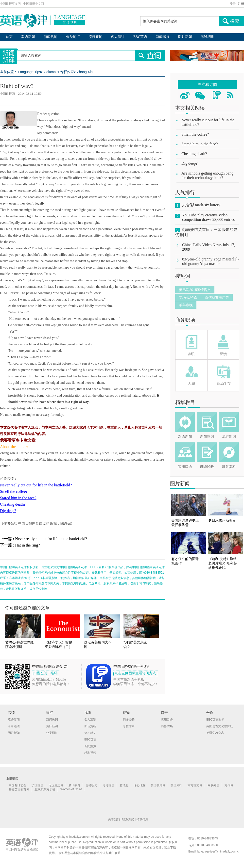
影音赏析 (229, 467)
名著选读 (14, 726)
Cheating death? (13, 504)
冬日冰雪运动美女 (222, 521)
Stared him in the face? (18, 498)
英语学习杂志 (215, 733)
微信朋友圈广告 (217, 297)
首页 (9, 37)
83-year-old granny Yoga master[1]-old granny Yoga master (210, 261)
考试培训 (208, 37)
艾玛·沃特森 (188, 297)
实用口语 (185, 467)
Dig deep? (8, 511)
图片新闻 (185, 37)
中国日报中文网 (34, 4)
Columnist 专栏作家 (59, 72)
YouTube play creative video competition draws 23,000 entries (208, 217)
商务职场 (185, 320)
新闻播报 (163, 37)
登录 (233, 4)
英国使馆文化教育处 (220, 726)
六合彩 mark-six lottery (201, 205)
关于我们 (114, 820)
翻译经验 (207, 467)
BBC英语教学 (215, 720)
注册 (241, 4)
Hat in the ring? (27, 545)
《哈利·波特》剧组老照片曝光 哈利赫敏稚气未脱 (223, 563)
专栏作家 (129, 726)
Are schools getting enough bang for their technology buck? (207, 175)
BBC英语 (140, 37)
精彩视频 (90, 753)
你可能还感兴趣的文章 (27, 608)
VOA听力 (90, 733)
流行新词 (95, 37)
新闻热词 (51, 37)
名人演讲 (118, 37)
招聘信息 (142, 820)
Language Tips (30, 72)
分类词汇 (73, 37)
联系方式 (128, 820)
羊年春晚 (186, 305)
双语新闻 (28, 37)
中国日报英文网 (10, 4)
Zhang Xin (85, 72)
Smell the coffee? (14, 491)
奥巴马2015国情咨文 (195, 290)
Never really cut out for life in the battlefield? (36, 485)
